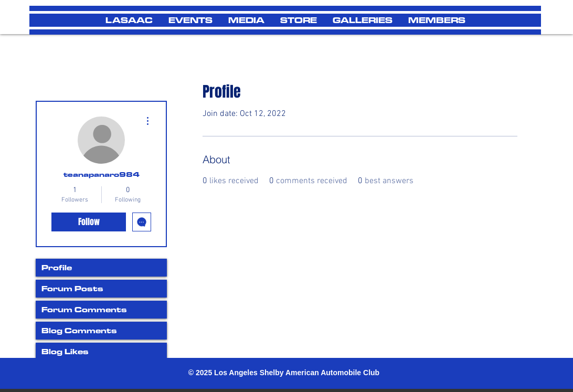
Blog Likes (65, 351)
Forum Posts (72, 288)
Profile (57, 267)
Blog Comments (79, 330)
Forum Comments (84, 309)
